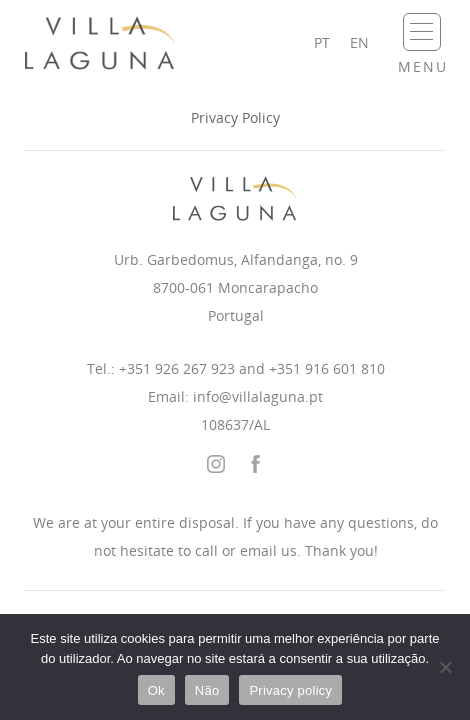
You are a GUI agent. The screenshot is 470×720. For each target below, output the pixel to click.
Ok (156, 690)
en (359, 42)
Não (207, 690)
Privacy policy (290, 690)
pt (322, 42)
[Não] (445, 667)
